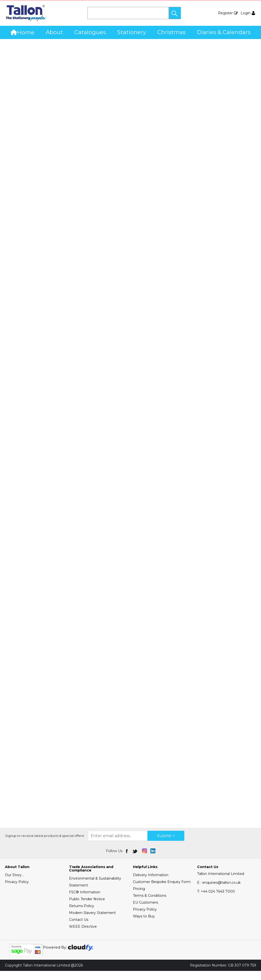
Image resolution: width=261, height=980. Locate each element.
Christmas (171, 32)
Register (225, 13)
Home (22, 32)
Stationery (132, 32)
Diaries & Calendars (224, 32)
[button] (175, 13)
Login (246, 13)
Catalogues (90, 32)
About (54, 32)
